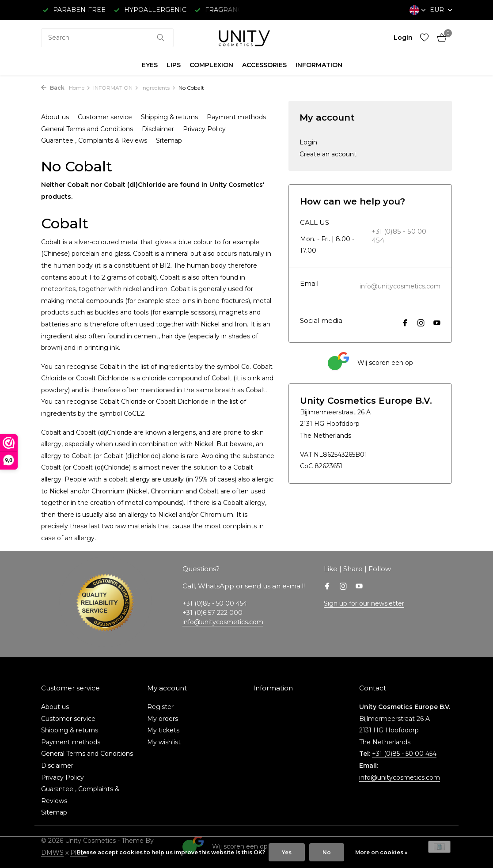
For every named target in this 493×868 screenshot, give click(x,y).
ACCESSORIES (264, 65)
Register (160, 707)
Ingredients (159, 88)
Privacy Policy (204, 129)
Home (80, 88)
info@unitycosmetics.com (400, 286)
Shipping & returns (169, 117)
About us (55, 117)
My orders (163, 719)
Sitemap (169, 140)
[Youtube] (437, 324)
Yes (287, 852)
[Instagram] (421, 324)
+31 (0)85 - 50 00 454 (399, 236)
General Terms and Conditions (87, 129)
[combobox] (107, 38)
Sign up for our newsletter (364, 603)
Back (53, 88)
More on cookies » (381, 852)
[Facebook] (405, 324)
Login (308, 142)
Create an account (328, 154)
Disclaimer (158, 129)
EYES (150, 65)
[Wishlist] (424, 38)
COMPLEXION (211, 65)
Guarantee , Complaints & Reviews (94, 140)
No (327, 852)
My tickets (163, 730)
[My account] (403, 38)
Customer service (105, 117)
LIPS (174, 65)
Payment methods (236, 117)
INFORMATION (319, 65)
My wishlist (164, 742)
